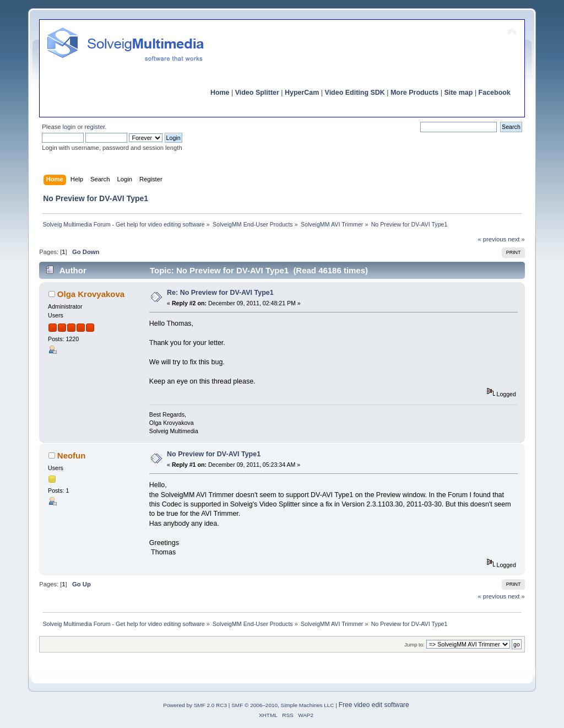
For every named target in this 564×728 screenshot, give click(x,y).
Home (220, 93)
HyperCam (302, 93)
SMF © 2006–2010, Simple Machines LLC (283, 705)
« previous (492, 239)
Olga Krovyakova (91, 294)
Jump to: (414, 645)
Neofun (72, 455)
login (69, 127)
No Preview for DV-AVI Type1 (214, 454)
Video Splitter (257, 93)
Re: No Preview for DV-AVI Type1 (220, 293)
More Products (414, 93)
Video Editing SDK (355, 93)
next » (516, 239)
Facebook (495, 93)
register (95, 127)
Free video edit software (374, 705)
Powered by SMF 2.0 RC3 (195, 705)
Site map (458, 93)
